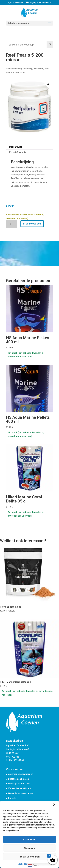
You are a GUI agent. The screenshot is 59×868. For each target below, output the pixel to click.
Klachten (13, 798)
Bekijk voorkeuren (30, 857)
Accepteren (30, 839)
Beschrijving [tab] (16, 147)
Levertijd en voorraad (19, 784)
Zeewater (38, 69)
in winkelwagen (32, 224)
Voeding (28, 69)
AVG (21, 864)
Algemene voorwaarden (21, 774)
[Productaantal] (12, 224)
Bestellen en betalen (18, 779)
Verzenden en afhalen (19, 788)
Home (9, 69)
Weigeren (30, 848)
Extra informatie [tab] (18, 152)
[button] (54, 805)
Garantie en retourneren (21, 793)
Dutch (34, 865)
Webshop (18, 69)
